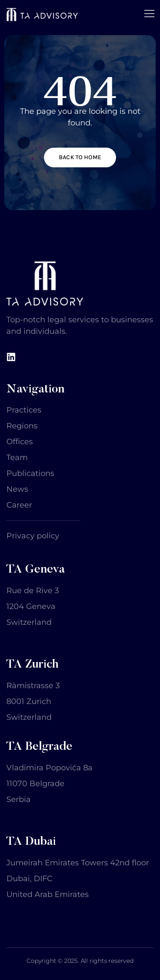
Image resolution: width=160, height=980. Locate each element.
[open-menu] (149, 14)
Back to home (80, 157)
